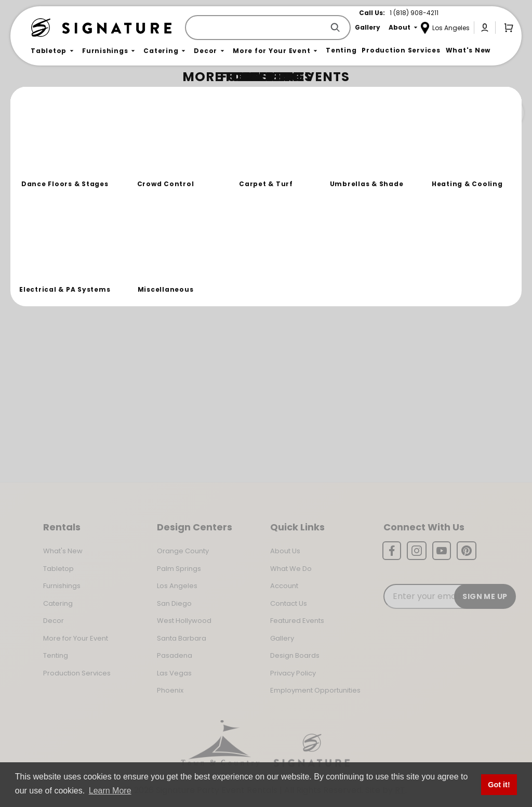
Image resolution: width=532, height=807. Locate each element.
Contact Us (289, 603)
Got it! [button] (499, 785)
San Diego (174, 603)
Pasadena (175, 655)
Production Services (77, 673)
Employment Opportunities (315, 690)
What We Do (291, 569)
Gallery (282, 638)
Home (43, 96)
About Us (285, 551)
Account (284, 586)
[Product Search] (256, 28)
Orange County (183, 551)
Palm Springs (179, 569)
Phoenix (170, 690)
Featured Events (297, 621)
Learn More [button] (110, 791)
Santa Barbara (182, 638)
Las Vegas (174, 673)
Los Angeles (177, 586)
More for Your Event (76, 638)
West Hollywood (184, 621)
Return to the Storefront (193, 157)
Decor (54, 621)
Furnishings (62, 586)
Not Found (76, 96)
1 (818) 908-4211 (414, 13)
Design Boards (295, 655)
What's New (63, 551)
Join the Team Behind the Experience (431, 113)
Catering (58, 603)
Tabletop (58, 569)
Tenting (56, 655)
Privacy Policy (293, 673)
